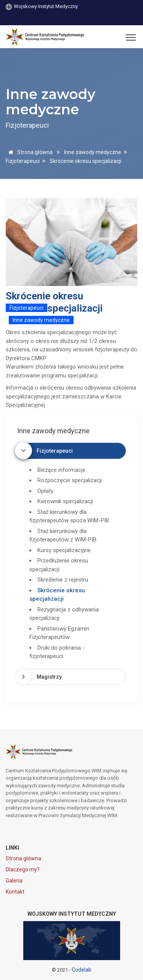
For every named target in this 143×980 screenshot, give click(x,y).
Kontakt (15, 892)
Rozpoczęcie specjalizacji (70, 480)
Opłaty (45, 491)
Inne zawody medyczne (93, 152)
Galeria (14, 881)
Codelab (82, 970)
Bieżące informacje (61, 470)
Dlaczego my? (23, 869)
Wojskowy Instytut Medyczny (42, 6)
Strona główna (29, 152)
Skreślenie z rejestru (63, 580)
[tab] (73, 451)
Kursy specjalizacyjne (64, 550)
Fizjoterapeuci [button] (55, 451)
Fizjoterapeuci (23, 161)
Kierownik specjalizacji (65, 501)
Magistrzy (49, 677)
